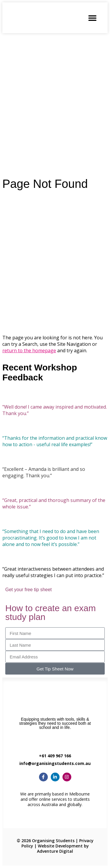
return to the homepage (29, 350)
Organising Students (53, 841)
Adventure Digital (55, 851)
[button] (92, 18)
